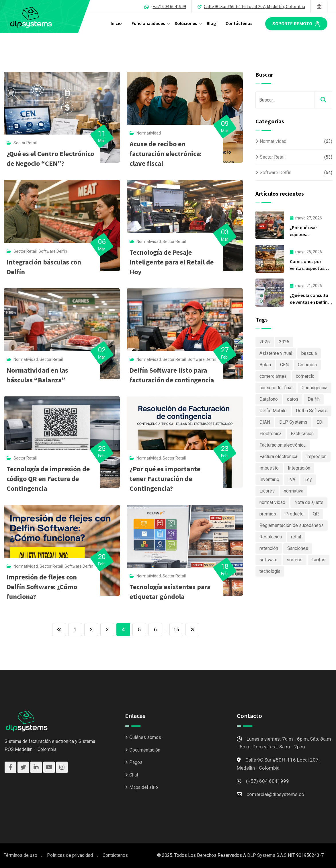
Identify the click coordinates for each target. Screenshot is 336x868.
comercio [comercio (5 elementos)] (305, 376)
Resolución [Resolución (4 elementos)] (271, 537)
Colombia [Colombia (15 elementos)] (307, 365)
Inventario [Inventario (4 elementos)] (269, 479)
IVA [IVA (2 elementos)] (292, 479)
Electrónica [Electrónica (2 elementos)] (270, 434)
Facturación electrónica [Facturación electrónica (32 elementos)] (283, 445)
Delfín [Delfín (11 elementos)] (314, 399)
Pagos (136, 762)
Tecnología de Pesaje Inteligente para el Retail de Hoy (172, 262)
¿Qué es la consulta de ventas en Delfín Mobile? (309, 302)
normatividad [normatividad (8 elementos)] (272, 502)
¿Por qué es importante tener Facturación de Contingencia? (165, 479)
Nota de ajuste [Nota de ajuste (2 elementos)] (309, 502)
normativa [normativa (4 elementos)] (294, 491)
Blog (211, 23)
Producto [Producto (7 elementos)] (294, 514)
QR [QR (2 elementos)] (316, 514)
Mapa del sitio (144, 787)
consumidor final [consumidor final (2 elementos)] (276, 388)
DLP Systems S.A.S (267, 855)
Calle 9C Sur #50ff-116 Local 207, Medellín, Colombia (254, 6)
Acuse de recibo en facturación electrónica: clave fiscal (166, 154)
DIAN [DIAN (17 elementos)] (265, 422)
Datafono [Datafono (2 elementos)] (269, 399)
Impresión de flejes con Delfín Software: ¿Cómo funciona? (42, 587)
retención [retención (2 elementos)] (269, 548)
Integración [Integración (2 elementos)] (299, 468)
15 (176, 629)
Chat (134, 775)
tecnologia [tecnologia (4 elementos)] (270, 571)
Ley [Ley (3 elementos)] (308, 479)
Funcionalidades (148, 23)
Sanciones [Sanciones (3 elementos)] (298, 548)
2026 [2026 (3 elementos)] (284, 342)
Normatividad (149, 133)
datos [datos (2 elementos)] (293, 399)
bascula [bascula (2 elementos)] (309, 353)
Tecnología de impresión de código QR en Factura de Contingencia (48, 479)
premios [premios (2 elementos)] (268, 514)
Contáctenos (239, 23)
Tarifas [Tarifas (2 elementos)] (319, 560)
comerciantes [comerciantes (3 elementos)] (273, 376)
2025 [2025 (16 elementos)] (265, 342)
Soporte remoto (296, 24)
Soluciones (186, 23)
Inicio (116, 23)
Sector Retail (25, 143)
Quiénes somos (145, 737)
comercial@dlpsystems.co (275, 794)
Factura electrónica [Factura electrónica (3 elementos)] (278, 457)
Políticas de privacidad (70, 855)
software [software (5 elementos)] (268, 560)
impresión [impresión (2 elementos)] (317, 457)
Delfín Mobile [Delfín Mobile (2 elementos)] (273, 411)
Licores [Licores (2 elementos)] (267, 491)
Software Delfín (53, 251)
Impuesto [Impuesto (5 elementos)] (269, 468)
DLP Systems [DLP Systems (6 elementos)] (293, 422)
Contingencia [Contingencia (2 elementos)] (314, 388)
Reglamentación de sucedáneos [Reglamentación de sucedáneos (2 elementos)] (292, 525)
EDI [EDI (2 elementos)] (320, 422)
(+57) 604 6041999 (169, 6)
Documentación (145, 750)
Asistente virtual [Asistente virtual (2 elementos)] (276, 353)
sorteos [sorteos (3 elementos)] (295, 560)
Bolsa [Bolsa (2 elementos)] (265, 365)
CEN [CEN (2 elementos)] (284, 365)
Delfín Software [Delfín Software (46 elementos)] (312, 411)
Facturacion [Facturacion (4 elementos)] (302, 434)
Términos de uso (20, 855)
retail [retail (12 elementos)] (296, 537)
